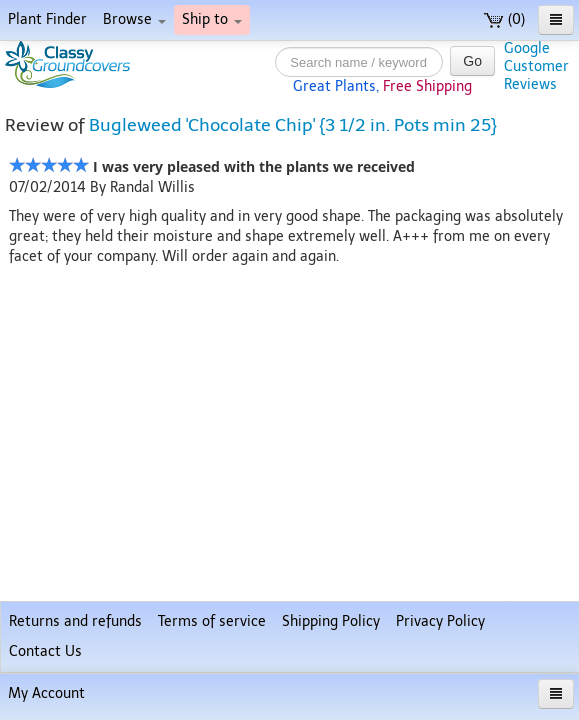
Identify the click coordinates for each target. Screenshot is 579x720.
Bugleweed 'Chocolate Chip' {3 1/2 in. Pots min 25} (293, 125)
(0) (504, 19)
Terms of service (212, 621)
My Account (46, 693)
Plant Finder (47, 19)
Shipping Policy (331, 621)
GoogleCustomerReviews (536, 66)
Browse (134, 19)
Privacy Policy (440, 621)
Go (472, 61)
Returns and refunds (75, 621)
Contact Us (45, 651)
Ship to (212, 19)
